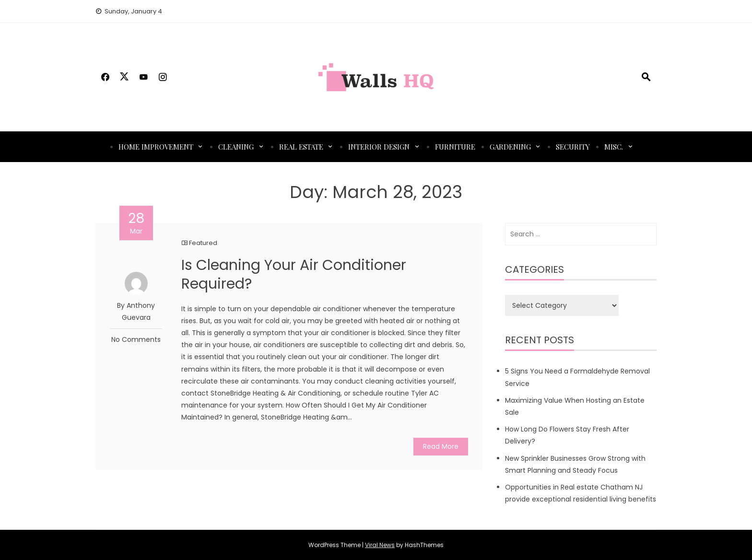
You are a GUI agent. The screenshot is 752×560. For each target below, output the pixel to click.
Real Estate (301, 147)
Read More (441, 446)
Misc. (614, 147)
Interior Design (379, 147)
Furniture (455, 147)
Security (573, 147)
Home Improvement (156, 147)
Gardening (510, 147)
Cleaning (236, 147)
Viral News (380, 545)
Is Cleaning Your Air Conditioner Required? (294, 274)
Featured (203, 243)
